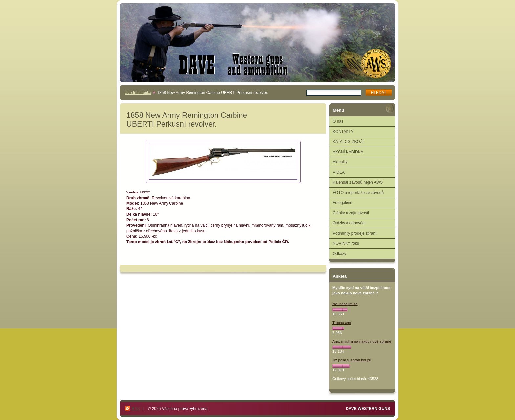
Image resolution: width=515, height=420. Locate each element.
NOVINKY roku (346, 243)
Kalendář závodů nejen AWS (358, 182)
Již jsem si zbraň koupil (352, 360)
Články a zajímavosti (351, 213)
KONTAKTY (343, 132)
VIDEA (339, 172)
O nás (338, 121)
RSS (136, 409)
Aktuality (340, 162)
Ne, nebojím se (345, 304)
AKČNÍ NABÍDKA (348, 152)
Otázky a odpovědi (349, 223)
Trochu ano (342, 323)
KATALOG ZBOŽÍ (348, 142)
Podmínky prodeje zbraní (355, 233)
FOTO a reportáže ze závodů (358, 193)
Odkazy (339, 254)
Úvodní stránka (138, 93)
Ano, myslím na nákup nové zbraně (362, 341)
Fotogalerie (343, 203)
